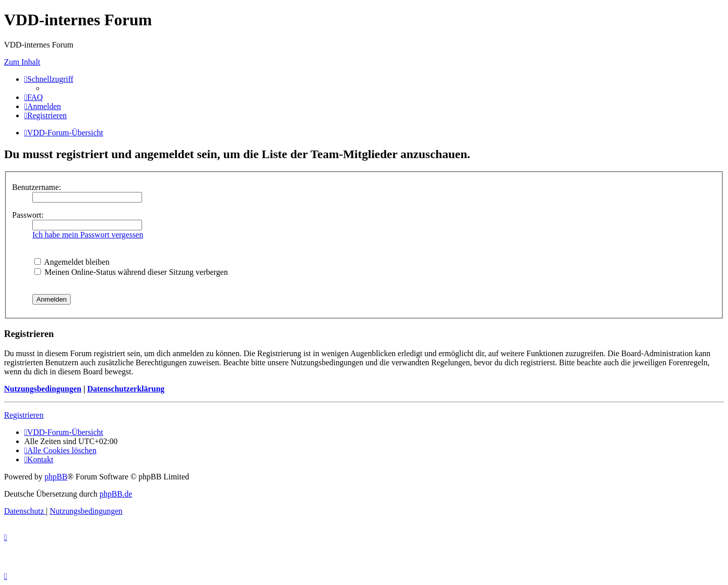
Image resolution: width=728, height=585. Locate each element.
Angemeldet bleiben (72, 262)
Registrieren (24, 415)
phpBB (56, 477)
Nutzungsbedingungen (43, 389)
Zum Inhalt (22, 62)
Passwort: (28, 215)
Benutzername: (37, 187)
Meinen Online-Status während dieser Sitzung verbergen (131, 272)
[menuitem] (34, 97)
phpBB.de (116, 494)
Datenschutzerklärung (126, 389)
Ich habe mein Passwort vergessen (88, 235)
